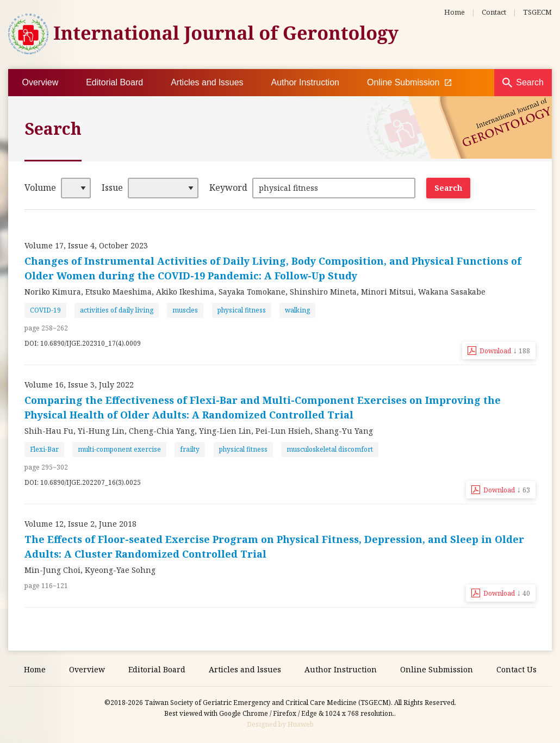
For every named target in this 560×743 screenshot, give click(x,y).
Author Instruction (305, 82)
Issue (112, 188)
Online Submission (409, 83)
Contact (494, 12)
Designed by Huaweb (280, 724)
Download (505, 350)
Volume (40, 188)
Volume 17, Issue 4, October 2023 (86, 245)
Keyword (228, 188)
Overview (41, 82)
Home (455, 12)
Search (530, 82)
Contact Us (517, 669)
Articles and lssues (207, 82)
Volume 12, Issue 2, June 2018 (80, 524)
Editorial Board (114, 82)
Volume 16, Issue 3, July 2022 (79, 385)
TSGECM (537, 12)
